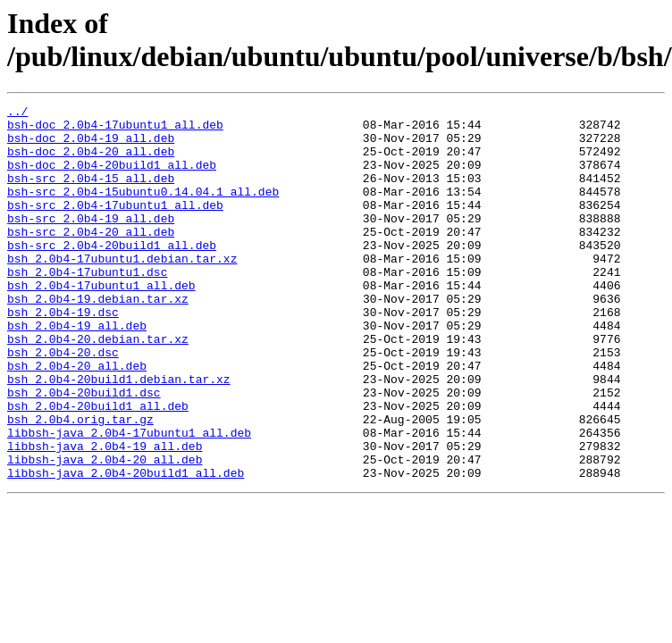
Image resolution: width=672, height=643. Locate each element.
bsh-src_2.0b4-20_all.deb (91, 258)
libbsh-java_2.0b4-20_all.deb (105, 531)
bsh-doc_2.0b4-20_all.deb (91, 162)
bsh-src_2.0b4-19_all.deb (91, 242)
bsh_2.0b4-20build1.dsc (84, 451)
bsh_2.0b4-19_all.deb (77, 371)
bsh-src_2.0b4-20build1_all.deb (112, 274)
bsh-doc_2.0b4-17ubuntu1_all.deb (115, 129)
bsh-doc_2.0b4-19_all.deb (91, 146)
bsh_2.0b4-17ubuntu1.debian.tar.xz (122, 290)
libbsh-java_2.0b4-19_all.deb (105, 515)
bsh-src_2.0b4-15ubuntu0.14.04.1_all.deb (143, 210)
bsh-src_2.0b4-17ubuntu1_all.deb (115, 226)
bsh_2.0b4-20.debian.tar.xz (98, 387)
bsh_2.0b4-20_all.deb (77, 419)
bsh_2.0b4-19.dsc (63, 355)
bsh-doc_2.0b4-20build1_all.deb (112, 178)
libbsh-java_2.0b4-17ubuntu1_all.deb (129, 499)
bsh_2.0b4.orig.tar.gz (80, 483)
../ (17, 113)
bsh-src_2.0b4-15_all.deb (91, 194)
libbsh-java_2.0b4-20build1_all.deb (126, 547)
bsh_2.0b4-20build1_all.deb (98, 467)
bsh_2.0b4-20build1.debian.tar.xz (119, 435)
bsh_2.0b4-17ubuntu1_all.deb (101, 322)
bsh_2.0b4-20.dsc (63, 403)
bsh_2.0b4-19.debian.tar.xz (98, 338)
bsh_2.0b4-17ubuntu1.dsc (87, 306)
